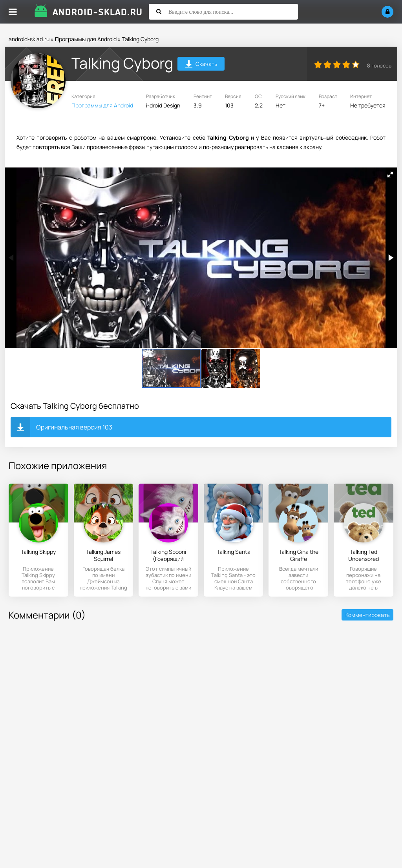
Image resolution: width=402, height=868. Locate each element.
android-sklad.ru (29, 39)
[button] (390, 175)
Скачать (201, 65)
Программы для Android (86, 39)
